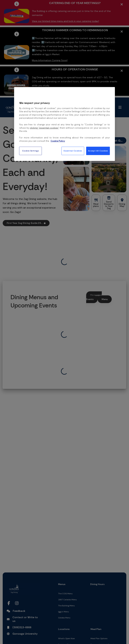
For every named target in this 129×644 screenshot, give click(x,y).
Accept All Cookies (98, 151)
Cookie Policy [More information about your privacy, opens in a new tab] (58, 141)
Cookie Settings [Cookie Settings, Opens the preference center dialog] (31, 151)
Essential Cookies (73, 151)
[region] (64, 124)
